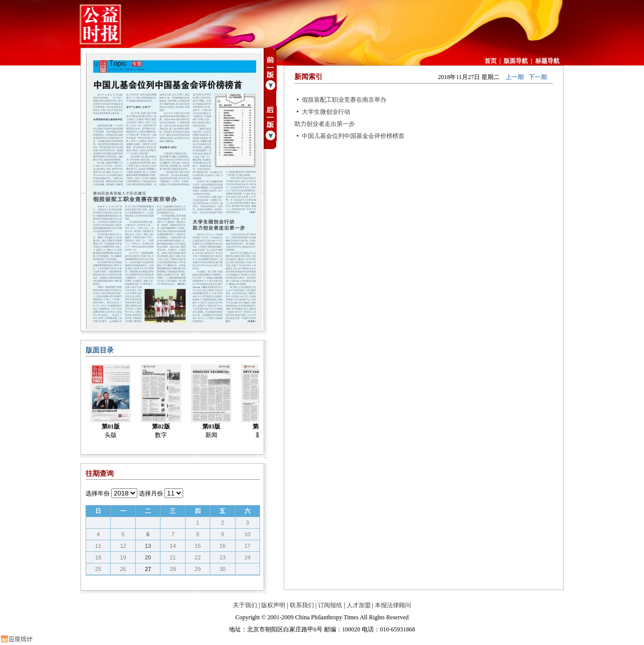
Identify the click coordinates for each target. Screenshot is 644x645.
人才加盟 (359, 605)
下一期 (538, 77)
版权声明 (273, 605)
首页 (491, 61)
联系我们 (302, 605)
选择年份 (98, 493)
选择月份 (151, 493)
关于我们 (245, 605)
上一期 (515, 77)
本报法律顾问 (393, 605)
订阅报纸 (330, 605)
